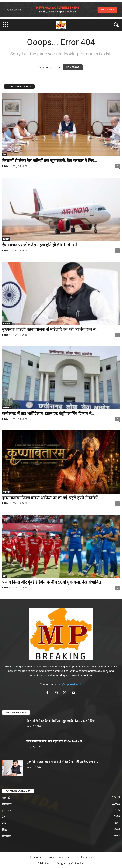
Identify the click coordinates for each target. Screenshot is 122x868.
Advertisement (68, 857)
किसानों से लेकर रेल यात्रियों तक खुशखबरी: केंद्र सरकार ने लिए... (49, 161)
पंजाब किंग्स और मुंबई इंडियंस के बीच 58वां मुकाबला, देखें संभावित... (53, 582)
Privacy (50, 857)
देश (4, 155)
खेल (5, 576)
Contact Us (87, 857)
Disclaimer (35, 857)
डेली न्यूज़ (7, 811)
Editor (6, 166)
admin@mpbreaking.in (68, 684)
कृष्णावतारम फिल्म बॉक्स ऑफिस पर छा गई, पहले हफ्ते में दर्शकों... (51, 498)
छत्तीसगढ (7, 407)
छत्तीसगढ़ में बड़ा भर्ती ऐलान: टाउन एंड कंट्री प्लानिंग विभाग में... (48, 413)
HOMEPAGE (73, 67)
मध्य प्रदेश (7, 323)
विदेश (5, 830)
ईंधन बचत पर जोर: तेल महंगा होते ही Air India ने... (41, 245)
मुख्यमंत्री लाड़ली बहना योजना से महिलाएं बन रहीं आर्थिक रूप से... (50, 329)
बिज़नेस (6, 239)
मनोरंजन (7, 492)
